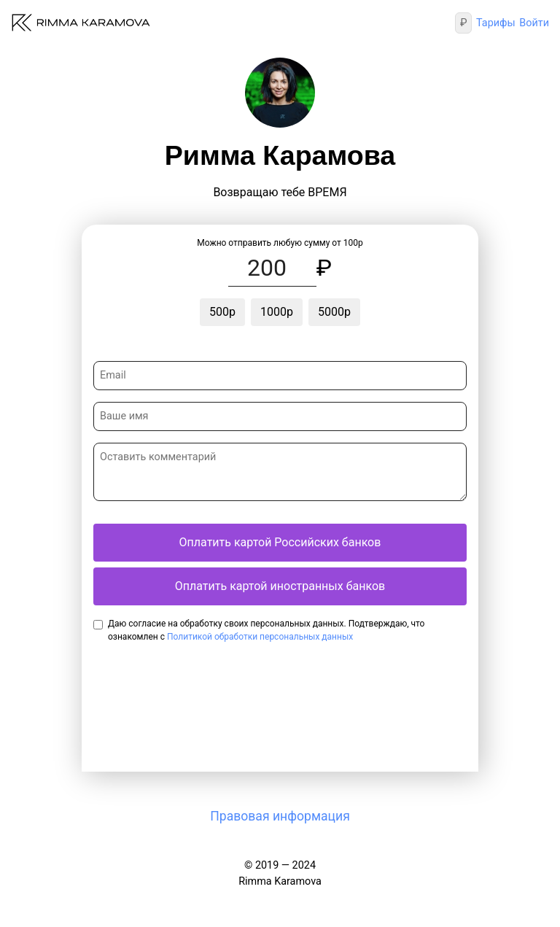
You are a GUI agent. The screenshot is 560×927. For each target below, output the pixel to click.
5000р (334, 312)
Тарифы (496, 23)
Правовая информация (280, 816)
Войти (534, 23)
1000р (277, 312)
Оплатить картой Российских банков (280, 542)
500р (222, 312)
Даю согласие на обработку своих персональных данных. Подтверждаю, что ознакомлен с (266, 630)
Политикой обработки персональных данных (260, 637)
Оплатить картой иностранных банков (280, 586)
